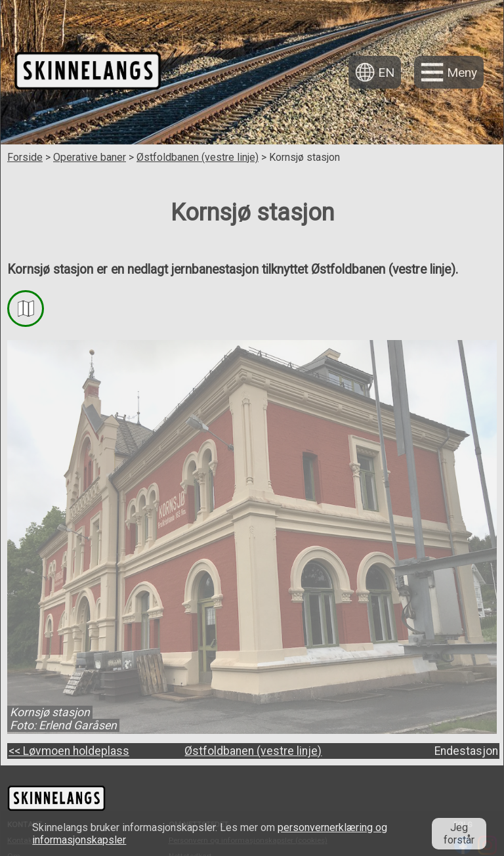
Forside (25, 157)
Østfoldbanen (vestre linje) (198, 157)
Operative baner (90, 157)
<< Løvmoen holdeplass (69, 751)
